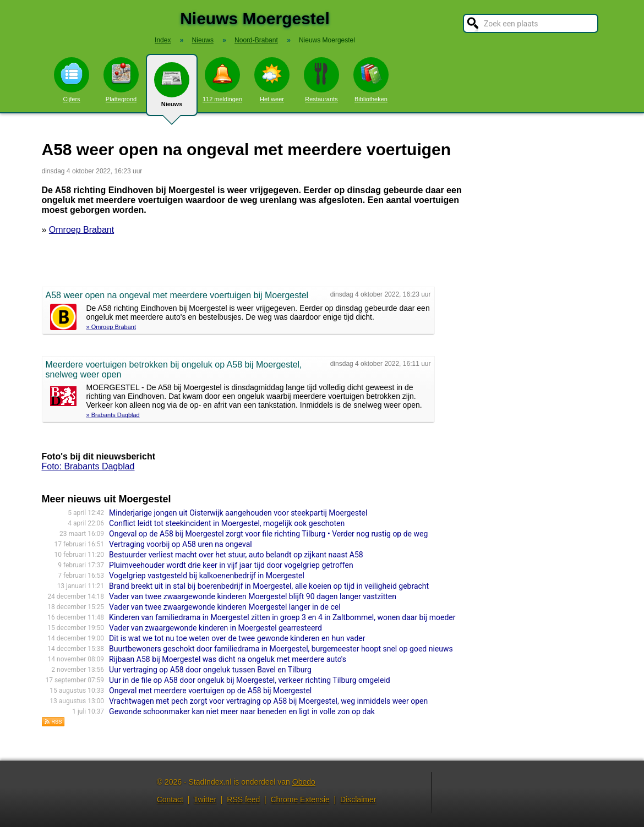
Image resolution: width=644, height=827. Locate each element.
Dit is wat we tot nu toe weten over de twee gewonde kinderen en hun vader (237, 638)
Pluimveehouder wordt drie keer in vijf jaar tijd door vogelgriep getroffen (231, 565)
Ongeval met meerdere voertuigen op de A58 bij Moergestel (210, 691)
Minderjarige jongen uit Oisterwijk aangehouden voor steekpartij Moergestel (238, 513)
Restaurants (321, 80)
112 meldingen (222, 80)
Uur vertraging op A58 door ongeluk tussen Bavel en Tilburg (210, 670)
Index (163, 40)
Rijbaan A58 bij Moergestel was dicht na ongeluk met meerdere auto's (228, 659)
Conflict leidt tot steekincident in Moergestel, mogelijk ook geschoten (227, 523)
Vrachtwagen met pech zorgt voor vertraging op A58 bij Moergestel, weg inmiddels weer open (268, 701)
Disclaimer (358, 799)
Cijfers (72, 80)
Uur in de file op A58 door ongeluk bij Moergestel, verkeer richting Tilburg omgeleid (250, 680)
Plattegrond (121, 80)
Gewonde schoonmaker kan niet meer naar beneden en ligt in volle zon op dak (242, 711)
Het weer (272, 80)
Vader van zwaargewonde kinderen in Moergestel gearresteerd (215, 628)
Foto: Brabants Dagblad (88, 466)
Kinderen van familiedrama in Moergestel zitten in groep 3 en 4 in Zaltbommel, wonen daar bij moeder (282, 617)
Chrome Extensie (300, 799)
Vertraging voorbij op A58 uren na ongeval (181, 544)
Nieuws (172, 89)
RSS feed (243, 799)
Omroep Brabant (81, 230)
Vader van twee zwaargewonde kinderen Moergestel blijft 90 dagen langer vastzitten (253, 596)
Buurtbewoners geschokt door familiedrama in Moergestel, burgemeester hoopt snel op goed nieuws (281, 649)
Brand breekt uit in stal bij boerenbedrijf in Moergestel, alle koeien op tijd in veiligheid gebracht (269, 586)
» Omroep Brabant (111, 327)
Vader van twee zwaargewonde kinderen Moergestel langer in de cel (225, 607)
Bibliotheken (371, 80)
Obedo (304, 782)
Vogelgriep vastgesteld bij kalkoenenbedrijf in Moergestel (207, 576)
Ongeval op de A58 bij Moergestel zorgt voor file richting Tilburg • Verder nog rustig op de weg (268, 534)
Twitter (205, 799)
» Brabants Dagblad (113, 415)
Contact (170, 799)
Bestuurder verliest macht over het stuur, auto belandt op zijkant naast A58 (236, 555)
